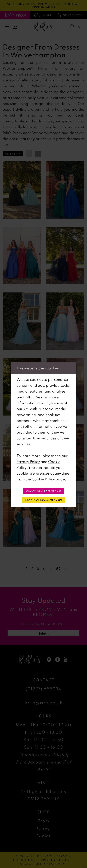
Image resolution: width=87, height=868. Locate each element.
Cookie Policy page (48, 479)
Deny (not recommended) (43, 500)
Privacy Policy (28, 461)
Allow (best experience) (44, 491)
